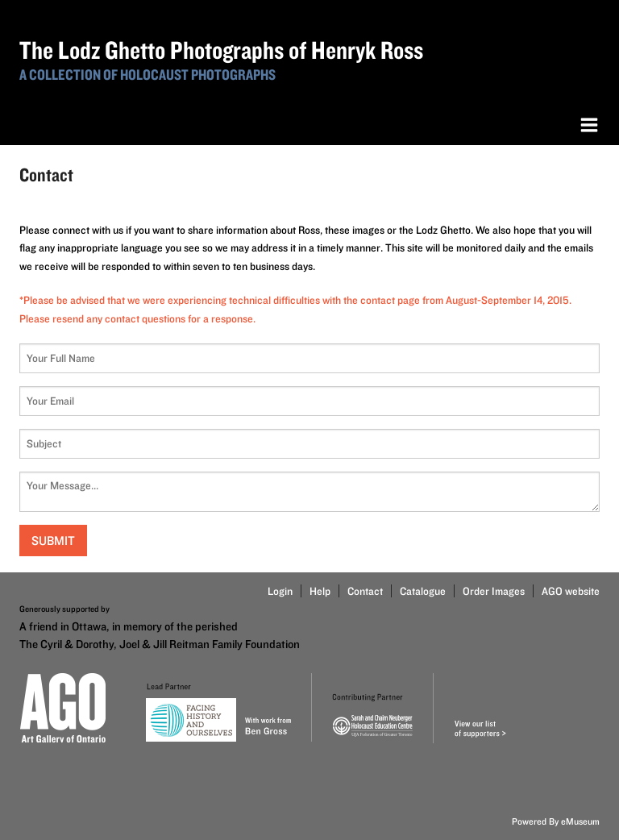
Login (280, 591)
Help (320, 591)
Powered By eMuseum (556, 821)
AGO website (571, 591)
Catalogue (423, 591)
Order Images (494, 591)
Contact (365, 591)
